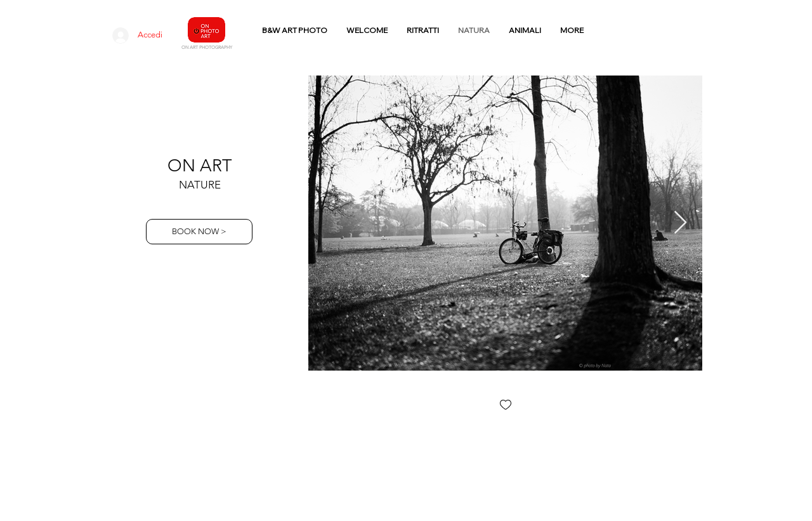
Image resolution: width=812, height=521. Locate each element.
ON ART (200, 166)
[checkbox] (506, 406)
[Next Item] (680, 223)
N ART (192, 47)
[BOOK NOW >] (199, 232)
